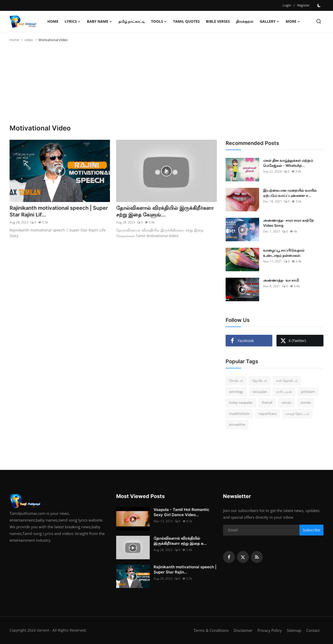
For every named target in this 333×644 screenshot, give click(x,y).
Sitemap (294, 630)
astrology (236, 392)
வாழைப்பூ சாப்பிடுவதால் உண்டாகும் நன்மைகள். (284, 253)
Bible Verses (218, 21)
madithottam (239, 414)
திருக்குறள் (245, 21)
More (293, 21)
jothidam (308, 392)
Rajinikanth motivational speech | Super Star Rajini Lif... (59, 211)
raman (286, 402)
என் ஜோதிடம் (287, 381)
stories (306, 402)
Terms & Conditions (211, 630)
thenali (267, 402)
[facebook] (229, 557)
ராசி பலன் (284, 392)
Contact (313, 630)
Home (53, 21)
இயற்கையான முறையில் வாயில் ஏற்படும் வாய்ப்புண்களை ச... (290, 193)
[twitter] (243, 557)
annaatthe (237, 424)
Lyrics (73, 21)
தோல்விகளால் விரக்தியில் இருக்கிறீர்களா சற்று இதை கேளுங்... (165, 211)
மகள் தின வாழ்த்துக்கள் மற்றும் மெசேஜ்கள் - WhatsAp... (288, 163)
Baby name (100, 21)
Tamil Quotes (186, 21)
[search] (319, 21)
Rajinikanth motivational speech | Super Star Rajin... (185, 569)
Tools (159, 21)
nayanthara (268, 414)
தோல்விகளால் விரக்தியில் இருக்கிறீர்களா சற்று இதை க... (180, 541)
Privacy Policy (270, 630)
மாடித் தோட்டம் (297, 414)
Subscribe (311, 530)
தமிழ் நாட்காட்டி (132, 21)
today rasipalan (241, 402)
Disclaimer (243, 630)
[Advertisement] (166, 85)
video (29, 40)
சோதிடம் (236, 381)
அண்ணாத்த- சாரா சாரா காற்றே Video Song (288, 223)
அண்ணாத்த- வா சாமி (281, 280)
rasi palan (260, 392)
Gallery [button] (269, 21)
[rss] (257, 557)
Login (287, 5)
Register (303, 5)
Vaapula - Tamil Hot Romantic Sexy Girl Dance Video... (181, 512)
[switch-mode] (319, 5)
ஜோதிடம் (259, 381)
